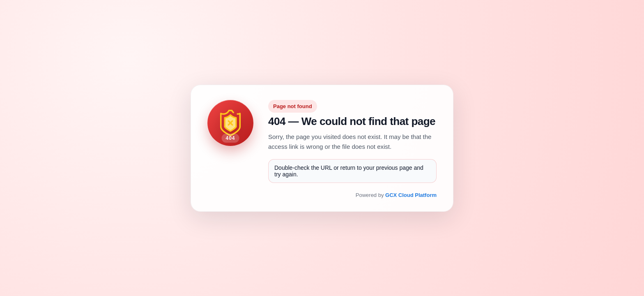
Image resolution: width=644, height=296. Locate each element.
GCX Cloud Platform (411, 195)
